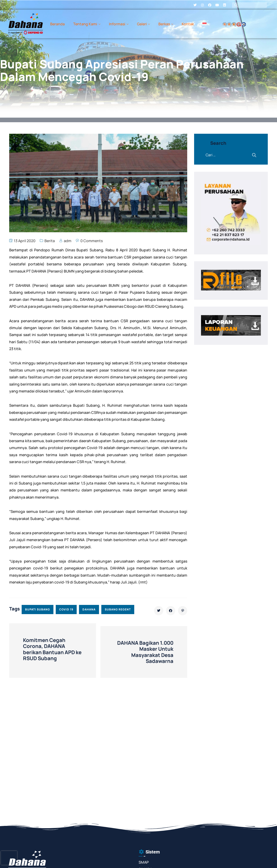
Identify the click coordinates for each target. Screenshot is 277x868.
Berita (50, 241)
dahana (89, 609)
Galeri (142, 24)
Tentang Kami (85, 24)
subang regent (118, 609)
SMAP (144, 862)
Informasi (117, 24)
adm (68, 241)
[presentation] (9, 858)
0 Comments (92, 241)
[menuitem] (204, 24)
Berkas (164, 24)
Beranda (57, 24)
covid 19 (66, 609)
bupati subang (38, 609)
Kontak (188, 24)
